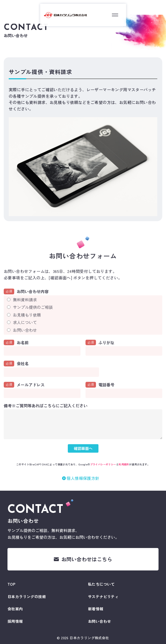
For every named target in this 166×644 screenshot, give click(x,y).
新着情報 (96, 609)
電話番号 (100, 391)
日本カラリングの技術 (27, 597)
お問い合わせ (25, 336)
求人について (25, 329)
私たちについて (101, 584)
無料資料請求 (25, 306)
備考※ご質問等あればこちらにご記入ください (46, 412)
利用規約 (124, 471)
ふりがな (100, 349)
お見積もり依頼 (27, 321)
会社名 (16, 370)
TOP (11, 584)
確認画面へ (83, 455)
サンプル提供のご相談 (33, 314)
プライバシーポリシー (103, 471)
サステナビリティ (103, 597)
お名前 (16, 349)
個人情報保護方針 (83, 484)
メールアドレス (24, 391)
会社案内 (15, 609)
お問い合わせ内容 (26, 298)
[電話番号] (124, 400)
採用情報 (15, 621)
